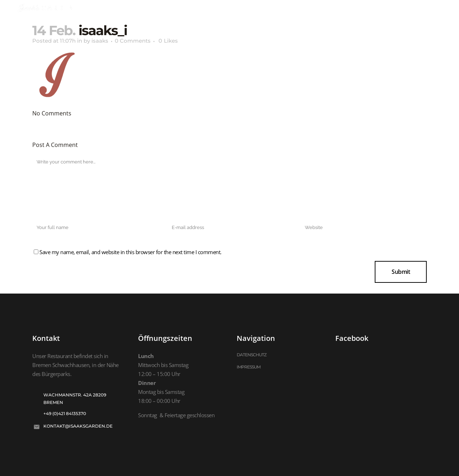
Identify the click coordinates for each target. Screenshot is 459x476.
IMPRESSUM (249, 367)
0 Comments (133, 41)
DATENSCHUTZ (252, 355)
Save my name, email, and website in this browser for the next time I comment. (131, 252)
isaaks (100, 41)
